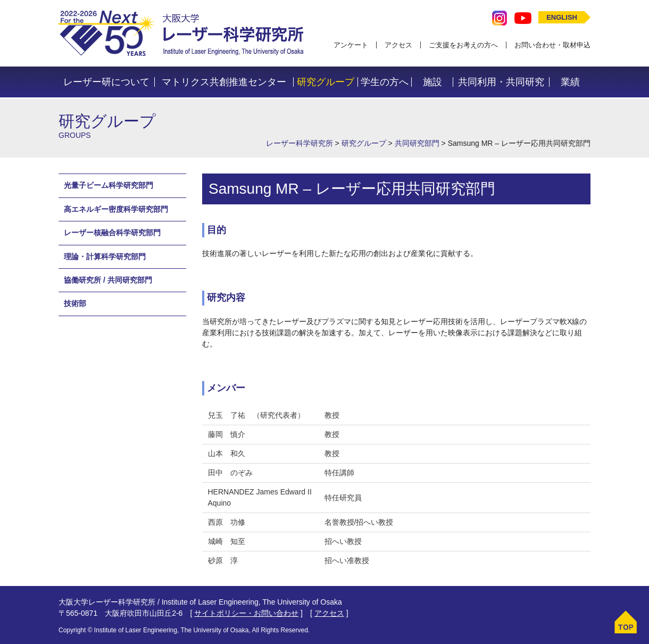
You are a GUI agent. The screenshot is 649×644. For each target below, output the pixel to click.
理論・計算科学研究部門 (105, 257)
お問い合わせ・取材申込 (552, 45)
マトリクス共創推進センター (224, 82)
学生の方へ (385, 82)
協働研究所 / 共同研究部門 (108, 280)
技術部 (75, 303)
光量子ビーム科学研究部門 (109, 185)
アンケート (351, 45)
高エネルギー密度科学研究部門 (116, 209)
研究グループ (326, 82)
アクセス (398, 45)
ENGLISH (562, 17)
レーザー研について (106, 82)
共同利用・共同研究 (501, 82)
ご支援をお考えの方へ (463, 45)
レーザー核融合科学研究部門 (112, 233)
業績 (570, 82)
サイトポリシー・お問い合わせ (246, 613)
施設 (432, 82)
